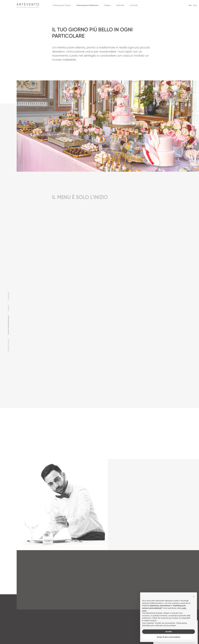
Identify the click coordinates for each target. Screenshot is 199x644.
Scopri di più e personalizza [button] (169, 637)
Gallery (107, 5)
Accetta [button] (169, 632)
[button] (194, 596)
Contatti (134, 5)
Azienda (120, 5)
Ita (190, 5)
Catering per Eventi (61, 5)
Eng (195, 5)
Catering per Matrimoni (87, 5)
